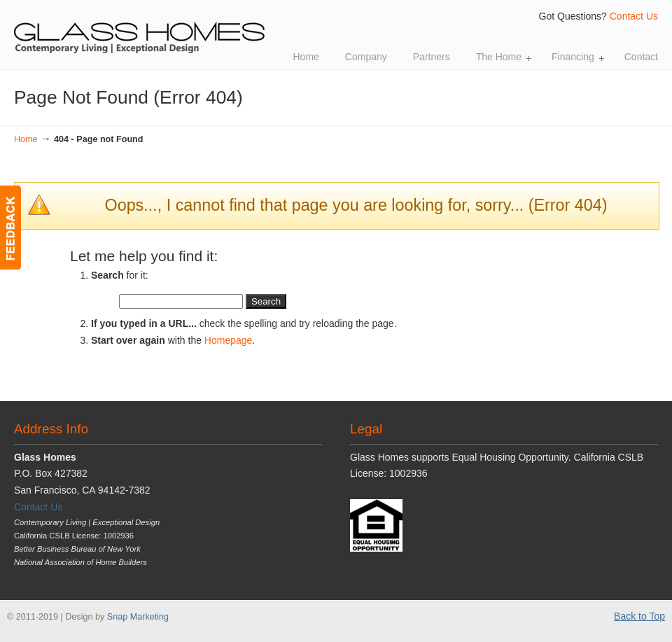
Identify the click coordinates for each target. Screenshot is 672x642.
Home (26, 139)
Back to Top (639, 616)
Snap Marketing (138, 617)
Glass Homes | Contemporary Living (140, 29)
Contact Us (634, 16)
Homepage (229, 340)
